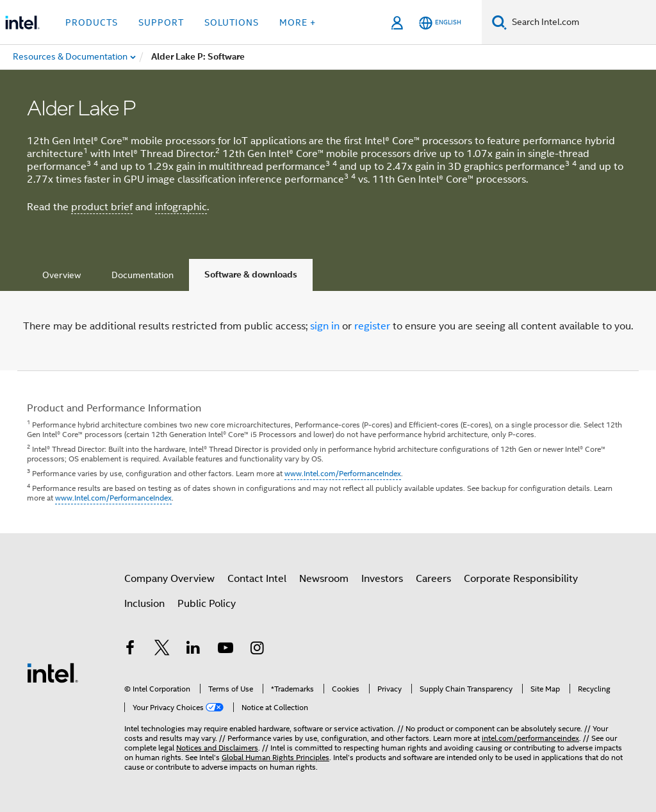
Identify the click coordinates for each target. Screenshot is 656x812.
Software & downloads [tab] (251, 275)
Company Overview (169, 579)
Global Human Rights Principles (275, 757)
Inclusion (144, 604)
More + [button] (298, 22)
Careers (433, 579)
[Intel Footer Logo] (53, 672)
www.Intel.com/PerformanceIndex (343, 473)
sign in (325, 326)
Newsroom (324, 579)
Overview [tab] (61, 275)
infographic (181, 207)
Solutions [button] (232, 22)
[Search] (499, 22)
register (372, 326)
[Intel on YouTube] (225, 650)
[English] (440, 23)
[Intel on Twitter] (162, 650)
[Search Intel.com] (581, 22)
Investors (382, 579)
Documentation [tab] (143, 275)
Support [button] (161, 22)
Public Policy (207, 604)
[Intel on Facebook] (130, 650)
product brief (102, 207)
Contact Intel (257, 579)
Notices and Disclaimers (217, 748)
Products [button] (92, 22)
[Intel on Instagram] (257, 650)
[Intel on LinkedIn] (193, 650)
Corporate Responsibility (521, 579)
